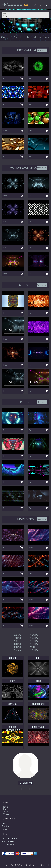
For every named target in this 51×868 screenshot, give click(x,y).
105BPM (17, 638)
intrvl (13, 681)
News (5, 809)
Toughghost (26, 783)
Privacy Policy (9, 841)
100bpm (17, 635)
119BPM (17, 647)
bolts (38, 681)
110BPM (34, 641)
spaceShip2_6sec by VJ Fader (37, 30)
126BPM (34, 650)
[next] (29, 789)
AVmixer (6, 814)
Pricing (6, 812)
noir (38, 658)
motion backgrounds (13, 728)
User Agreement (10, 838)
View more (42, 50)
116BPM (17, 644)
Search (26, 13)
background (38, 704)
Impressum (8, 844)
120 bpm (34, 647)
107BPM (34, 638)
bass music (38, 727)
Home (5, 807)
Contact (6, 826)
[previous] (22, 789)
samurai (13, 704)
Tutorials (7, 829)
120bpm (17, 650)
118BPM (34, 644)
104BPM (34, 635)
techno (13, 658)
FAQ (4, 823)
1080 (17, 641)
